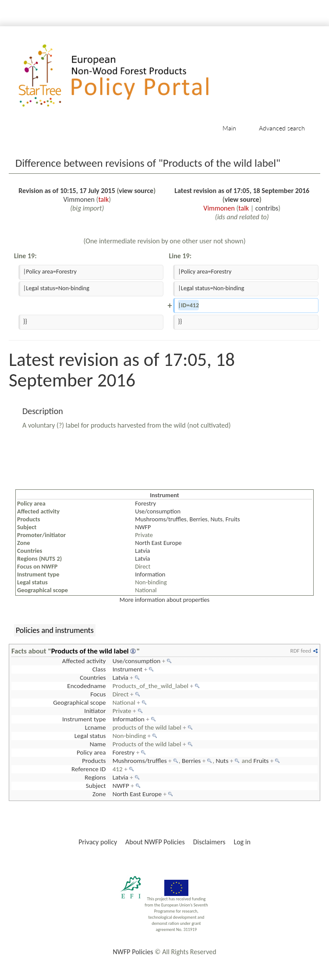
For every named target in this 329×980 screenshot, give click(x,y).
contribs (267, 208)
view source (136, 191)
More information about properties (164, 600)
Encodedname (86, 686)
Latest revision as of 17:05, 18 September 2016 (242, 191)
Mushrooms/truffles (161, 519)
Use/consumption (158, 511)
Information (150, 574)
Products (94, 761)
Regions (95, 777)
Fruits (233, 519)
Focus (98, 694)
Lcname (96, 727)
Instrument (128, 669)
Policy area (91, 752)
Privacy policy (98, 842)
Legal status (90, 736)
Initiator (95, 711)
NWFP (143, 527)
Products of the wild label (90, 651)
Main (229, 128)
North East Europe (158, 543)
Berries (199, 519)
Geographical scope (79, 703)
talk (103, 199)
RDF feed (301, 651)
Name (98, 744)
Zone (99, 794)
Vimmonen (79, 199)
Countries (93, 678)
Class (99, 669)
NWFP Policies (133, 952)
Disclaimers (209, 842)
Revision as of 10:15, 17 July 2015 (67, 191)
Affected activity (84, 661)
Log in (242, 842)
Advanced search (282, 128)
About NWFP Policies (155, 842)
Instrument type (84, 719)
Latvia (142, 551)
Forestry (145, 503)
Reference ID (88, 769)
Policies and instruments (55, 630)
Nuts (217, 519)
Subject (96, 786)
